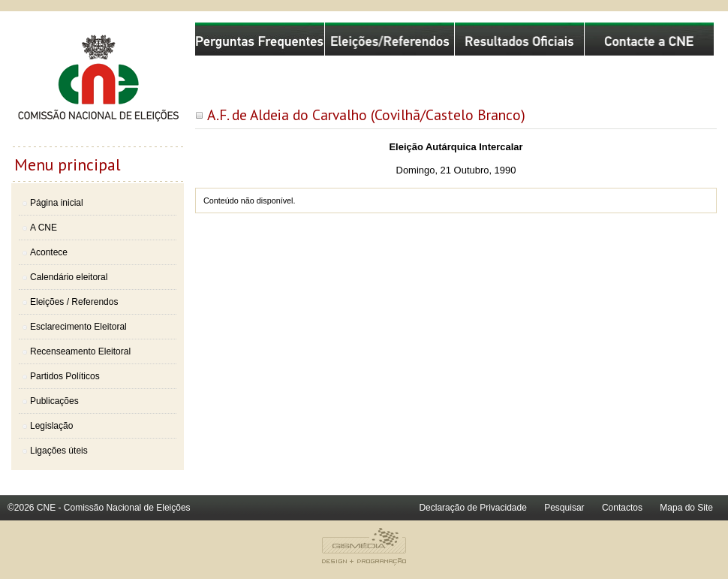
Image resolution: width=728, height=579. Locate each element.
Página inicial (57, 203)
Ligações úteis (59, 451)
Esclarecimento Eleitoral (78, 327)
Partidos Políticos (65, 376)
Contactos (622, 508)
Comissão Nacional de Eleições (98, 84)
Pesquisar (564, 508)
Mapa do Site (686, 508)
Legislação (51, 426)
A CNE (44, 228)
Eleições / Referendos (74, 302)
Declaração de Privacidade (472, 508)
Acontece (49, 252)
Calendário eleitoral (69, 277)
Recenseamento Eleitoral (80, 351)
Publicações (54, 401)
